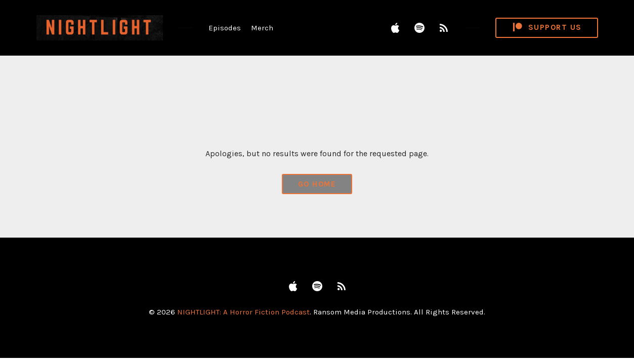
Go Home (317, 184)
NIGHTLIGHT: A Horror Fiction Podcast (243, 312)
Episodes (225, 28)
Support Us (546, 28)
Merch (262, 28)
